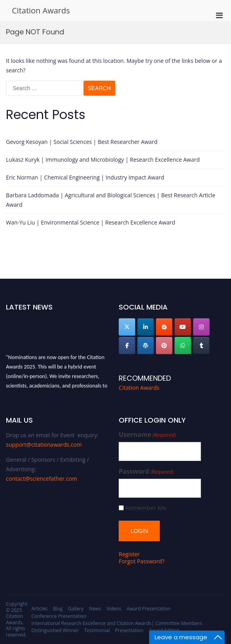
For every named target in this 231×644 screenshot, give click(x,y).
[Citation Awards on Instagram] (201, 327)
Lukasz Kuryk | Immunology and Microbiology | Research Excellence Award (103, 160)
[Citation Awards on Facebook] (127, 346)
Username (147, 435)
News (95, 609)
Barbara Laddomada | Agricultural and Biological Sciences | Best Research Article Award (111, 200)
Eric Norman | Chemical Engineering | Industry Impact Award (85, 177)
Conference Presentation (59, 616)
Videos (114, 609)
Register (129, 554)
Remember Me (146, 508)
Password (146, 471)
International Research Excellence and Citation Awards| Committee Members (117, 623)
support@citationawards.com (44, 445)
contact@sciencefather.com (42, 479)
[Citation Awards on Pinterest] (164, 346)
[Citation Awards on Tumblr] (201, 346)
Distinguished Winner (55, 630)
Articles (39, 609)
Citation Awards (41, 10)
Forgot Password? (141, 561)
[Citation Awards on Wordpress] (146, 346)
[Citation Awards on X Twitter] (127, 327)
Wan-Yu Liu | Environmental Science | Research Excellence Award (91, 222)
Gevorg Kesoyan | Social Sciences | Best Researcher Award (82, 142)
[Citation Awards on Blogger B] (164, 327)
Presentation (129, 630)
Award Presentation (148, 609)
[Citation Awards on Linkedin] (146, 327)
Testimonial (97, 630)
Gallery (76, 609)
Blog (58, 609)
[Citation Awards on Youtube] (183, 327)
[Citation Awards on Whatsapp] (183, 346)
